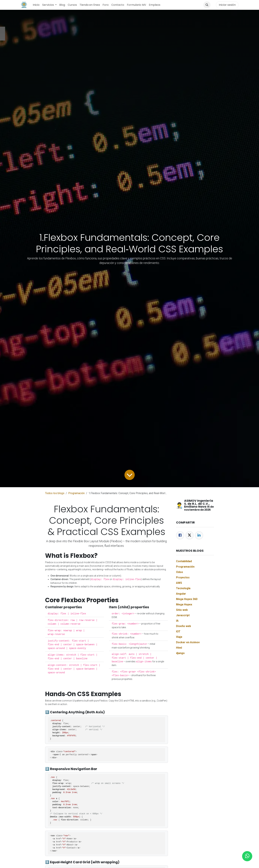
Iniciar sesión (227, 5)
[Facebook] (180, 535)
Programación (76, 493)
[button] (207, 5)
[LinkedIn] (199, 535)
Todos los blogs (55, 493)
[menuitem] (36, 5)
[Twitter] (190, 535)
